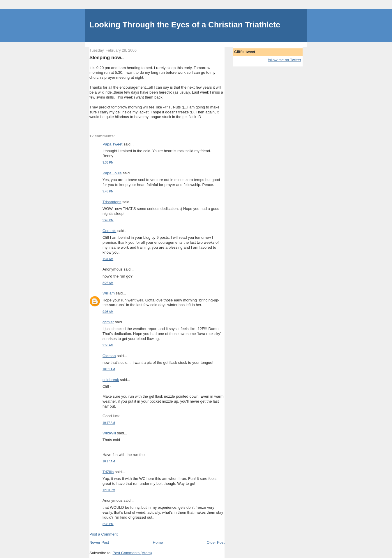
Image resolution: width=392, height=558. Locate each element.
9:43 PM (108, 191)
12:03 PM (109, 490)
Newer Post (99, 542)
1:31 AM (108, 259)
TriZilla (108, 472)
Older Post (216, 542)
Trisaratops (112, 202)
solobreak (111, 380)
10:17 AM (109, 423)
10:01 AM (109, 369)
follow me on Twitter (284, 60)
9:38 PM (108, 163)
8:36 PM (108, 524)
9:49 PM (108, 220)
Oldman (109, 356)
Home (158, 542)
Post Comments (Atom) (132, 553)
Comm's (109, 231)
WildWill (109, 433)
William (109, 293)
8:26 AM (108, 283)
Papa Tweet (112, 144)
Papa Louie (112, 173)
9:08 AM (108, 312)
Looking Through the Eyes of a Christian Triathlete (185, 25)
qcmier (108, 322)
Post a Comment (104, 534)
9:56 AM (108, 345)
